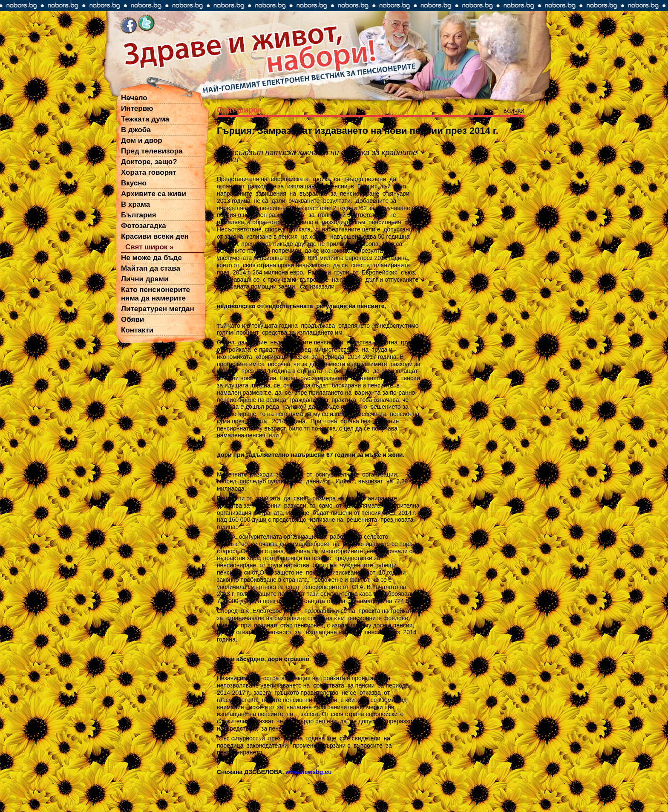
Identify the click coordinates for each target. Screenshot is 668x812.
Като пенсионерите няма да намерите (155, 294)
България (139, 215)
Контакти (137, 330)
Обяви (132, 319)
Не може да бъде (151, 258)
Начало (134, 98)
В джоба (136, 130)
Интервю (137, 108)
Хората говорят (149, 172)
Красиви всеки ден (155, 236)
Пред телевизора (152, 151)
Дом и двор (142, 140)
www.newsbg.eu (308, 772)
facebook (128, 24)
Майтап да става (151, 268)
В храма (135, 204)
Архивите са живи (154, 194)
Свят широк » (150, 247)
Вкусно (134, 183)
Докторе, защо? (149, 162)
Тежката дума (145, 119)
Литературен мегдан (158, 309)
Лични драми (145, 279)
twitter (146, 24)
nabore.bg (334, 6)
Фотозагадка (144, 226)
